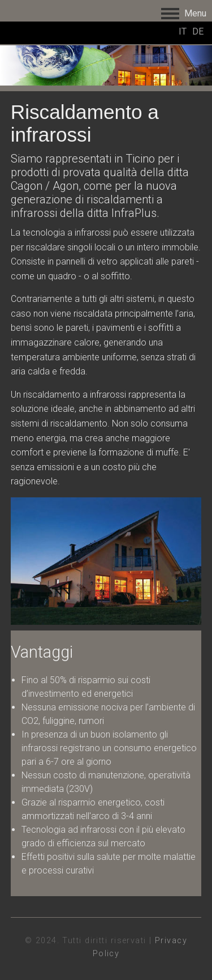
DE (198, 31)
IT (183, 31)
